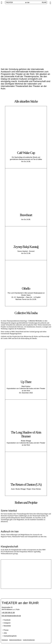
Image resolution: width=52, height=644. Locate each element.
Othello (26, 289)
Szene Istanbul (26, 572)
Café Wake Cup (26, 153)
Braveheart (26, 215)
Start (17, 40)
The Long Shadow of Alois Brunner (26, 434)
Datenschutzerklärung (15, 640)
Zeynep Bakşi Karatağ (26, 247)
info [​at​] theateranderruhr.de (11, 616)
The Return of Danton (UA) (26, 485)
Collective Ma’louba (35, 321)
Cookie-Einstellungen (29, 640)
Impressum (5, 640)
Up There (26, 382)
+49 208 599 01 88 (8, 613)
